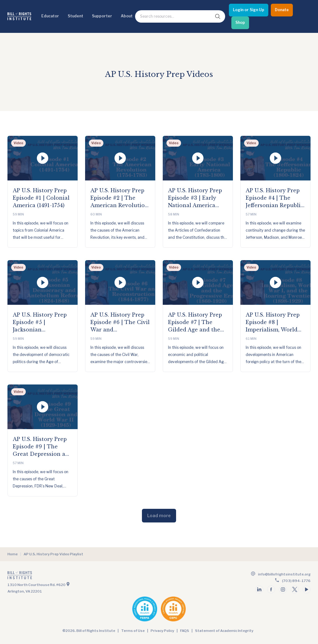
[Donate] (282, 10)
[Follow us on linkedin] (259, 589)
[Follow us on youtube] (307, 589)
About (127, 16)
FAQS (185, 631)
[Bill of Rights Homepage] (19, 16)
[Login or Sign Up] (249, 10)
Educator (50, 16)
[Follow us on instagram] (283, 589)
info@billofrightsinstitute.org (284, 574)
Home (13, 554)
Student (75, 16)
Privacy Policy (162, 631)
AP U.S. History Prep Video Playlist (53, 554)
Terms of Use (133, 631)
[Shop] (240, 23)
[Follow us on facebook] (271, 589)
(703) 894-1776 (296, 581)
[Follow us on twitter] (295, 589)
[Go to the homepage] (83, 576)
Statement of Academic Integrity (224, 631)
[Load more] (159, 516)
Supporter (102, 16)
